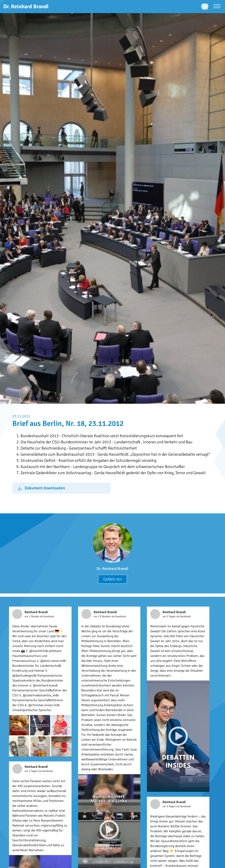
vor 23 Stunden (103, 616)
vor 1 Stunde (32, 616)
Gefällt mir (112, 579)
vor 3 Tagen (169, 616)
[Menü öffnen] (217, 7)
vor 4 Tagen (31, 771)
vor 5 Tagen (169, 806)
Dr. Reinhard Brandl (112, 569)
